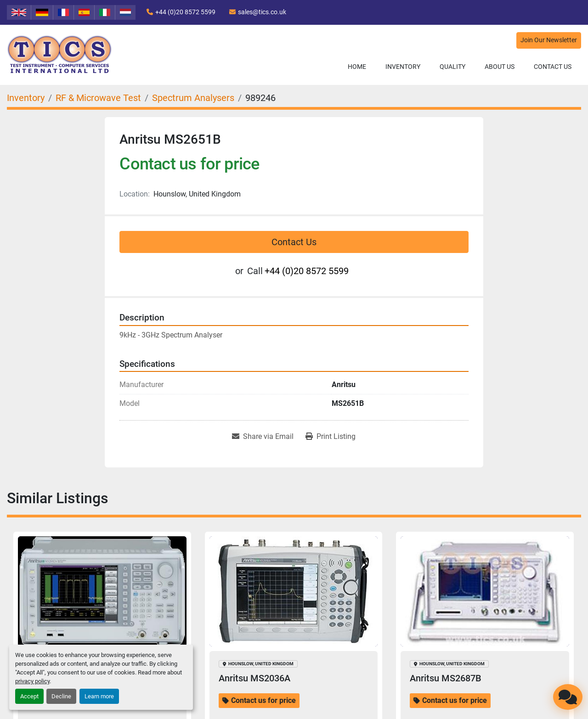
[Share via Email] (263, 437)
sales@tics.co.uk (262, 12)
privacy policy (32, 681)
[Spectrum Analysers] (193, 98)
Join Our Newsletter (549, 40)
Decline (61, 696)
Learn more (99, 696)
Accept (29, 696)
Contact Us (553, 67)
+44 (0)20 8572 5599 (185, 12)
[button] (403, 67)
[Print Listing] (331, 437)
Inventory (403, 67)
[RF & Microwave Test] (98, 98)
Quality (452, 67)
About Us (500, 67)
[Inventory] (26, 98)
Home (357, 67)
